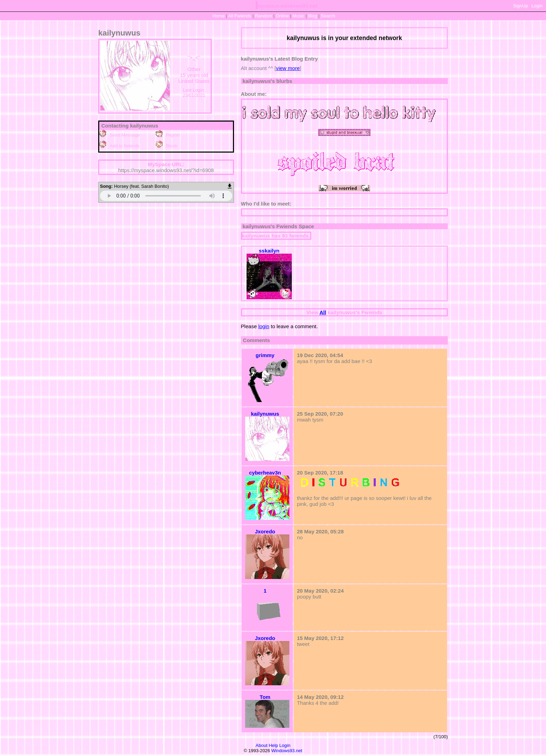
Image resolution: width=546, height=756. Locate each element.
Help (274, 745)
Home (219, 16)
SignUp (521, 6)
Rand (263, 16)
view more (288, 68)
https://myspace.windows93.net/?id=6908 (166, 170)
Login (537, 6)
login (264, 326)
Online (282, 16)
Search (328, 16)
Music (298, 16)
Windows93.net (287, 751)
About (262, 745)
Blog (313, 16)
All (240, 16)
